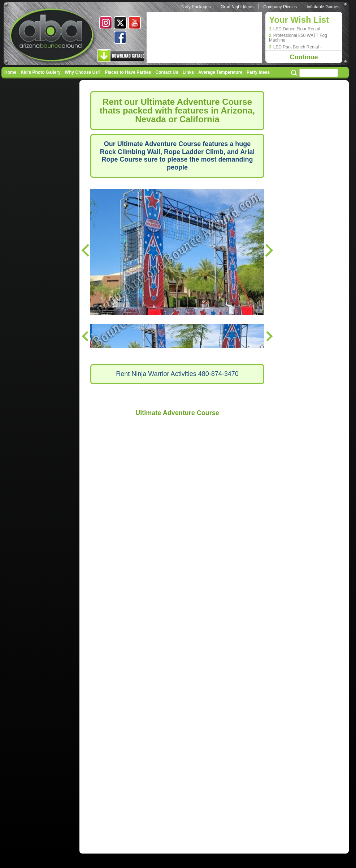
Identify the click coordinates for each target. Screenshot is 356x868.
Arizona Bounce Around (53, 36)
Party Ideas (258, 72)
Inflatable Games (323, 7)
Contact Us (167, 72)
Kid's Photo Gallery (40, 72)
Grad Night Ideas (237, 7)
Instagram (106, 23)
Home (10, 72)
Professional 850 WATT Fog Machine (298, 38)
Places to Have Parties (128, 72)
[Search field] (319, 73)
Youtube (135, 23)
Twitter (120, 23)
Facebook (120, 37)
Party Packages (196, 7)
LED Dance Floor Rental (297, 29)
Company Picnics (280, 7)
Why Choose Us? (83, 72)
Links (188, 72)
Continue (304, 57)
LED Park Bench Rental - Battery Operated (295, 50)
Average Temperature (220, 72)
